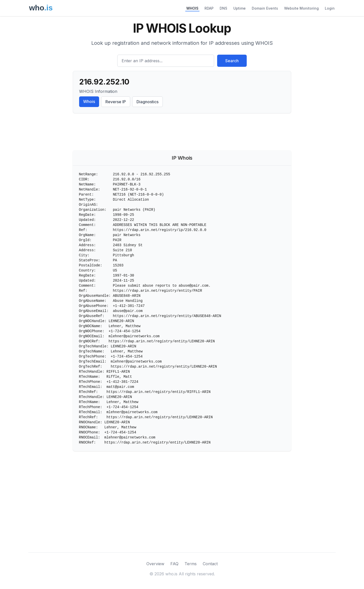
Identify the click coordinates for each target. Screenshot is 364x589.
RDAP (209, 8)
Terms (191, 564)
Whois (89, 101)
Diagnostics (147, 102)
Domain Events (265, 8)
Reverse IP (116, 102)
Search (232, 61)
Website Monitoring (301, 8)
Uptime (240, 8)
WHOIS (192, 8)
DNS (223, 8)
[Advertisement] (182, 133)
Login (330, 8)
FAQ (174, 564)
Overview (155, 564)
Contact (210, 564)
